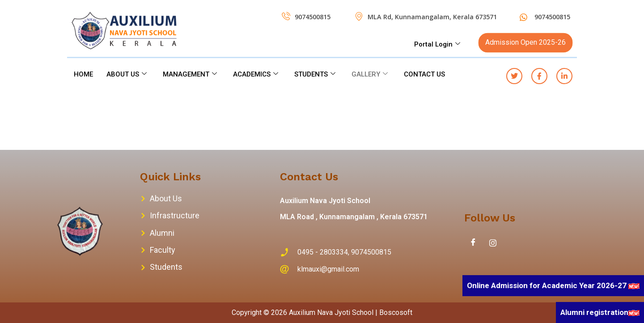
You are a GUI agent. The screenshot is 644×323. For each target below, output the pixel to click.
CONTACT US (424, 74)
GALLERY (370, 74)
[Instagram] (493, 243)
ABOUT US (127, 74)
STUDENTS (315, 74)
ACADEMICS (256, 74)
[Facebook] (473, 243)
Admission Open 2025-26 (525, 42)
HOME (83, 74)
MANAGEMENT (190, 74)
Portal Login (437, 44)
